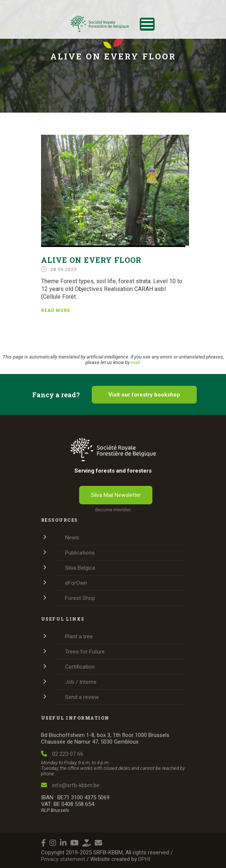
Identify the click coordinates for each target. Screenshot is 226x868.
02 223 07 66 (62, 754)
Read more (56, 311)
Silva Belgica (80, 568)
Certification (80, 667)
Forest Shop (80, 598)
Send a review (82, 697)
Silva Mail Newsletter (116, 495)
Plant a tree (79, 637)
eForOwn (76, 583)
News (72, 538)
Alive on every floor (91, 260)
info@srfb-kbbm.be (70, 785)
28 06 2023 (63, 269)
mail (135, 362)
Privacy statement (63, 859)
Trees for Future (85, 652)
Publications (80, 553)
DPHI (144, 859)
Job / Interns (81, 682)
